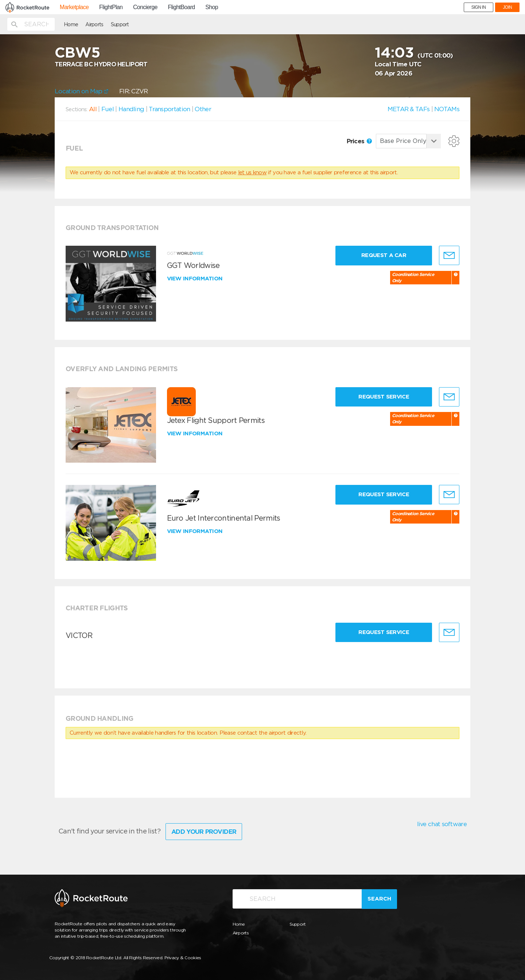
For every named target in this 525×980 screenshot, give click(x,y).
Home (71, 24)
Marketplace (74, 7)
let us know (252, 172)
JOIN (507, 7)
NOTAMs (447, 109)
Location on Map (81, 91)
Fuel (108, 109)
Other (203, 109)
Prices (359, 141)
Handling (131, 109)
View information (196, 279)
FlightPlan (111, 7)
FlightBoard (181, 7)
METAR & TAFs (409, 109)
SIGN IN (479, 7)
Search (379, 899)
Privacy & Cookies (183, 958)
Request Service (384, 397)
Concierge (145, 7)
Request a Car (384, 255)
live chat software (442, 824)
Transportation (169, 109)
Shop (212, 7)
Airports (94, 24)
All (93, 109)
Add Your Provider (204, 832)
